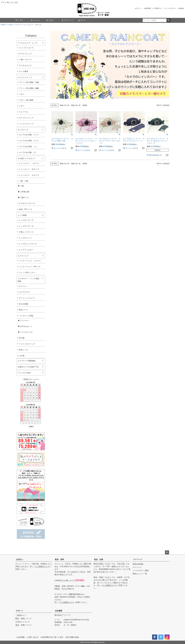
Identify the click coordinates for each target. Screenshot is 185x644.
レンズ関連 (22, 215)
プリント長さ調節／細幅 (29, 88)
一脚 (22, 186)
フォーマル (24, 112)
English (181, 8)
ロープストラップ (26, 118)
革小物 (22, 338)
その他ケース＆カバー (15, 25)
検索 (168, 20)
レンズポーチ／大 (26, 226)
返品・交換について (24, 625)
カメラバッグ (23, 256)
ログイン (139, 8)
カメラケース (23, 130)
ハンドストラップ (26, 124)
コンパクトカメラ (26, 48)
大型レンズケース (26, 232)
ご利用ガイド (158, 8)
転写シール (24, 350)
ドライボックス (26, 332)
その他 (22, 356)
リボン (22, 94)
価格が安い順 (64, 105)
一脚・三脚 (24, 181)
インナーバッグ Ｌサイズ (30, 261)
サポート (20, 611)
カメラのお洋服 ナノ (28, 152)
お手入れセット (26, 326)
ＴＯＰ (19, 20)
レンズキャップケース (28, 244)
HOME (3, 25)
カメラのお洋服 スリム (29, 141)
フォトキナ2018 (24, 373)
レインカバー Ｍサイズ (29, 169)
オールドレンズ (25, 54)
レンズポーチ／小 (26, 220)
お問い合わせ (33, 637)
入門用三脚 (25, 192)
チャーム (23, 286)
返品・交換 (99, 559)
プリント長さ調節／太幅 (29, 82)
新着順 (85, 105)
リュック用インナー (27, 272)
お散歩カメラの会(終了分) (28, 367)
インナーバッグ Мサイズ (30, 267)
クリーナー (25, 321)
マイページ (67, 20)
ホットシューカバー (27, 298)
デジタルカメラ (25, 65)
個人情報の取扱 (73, 637)
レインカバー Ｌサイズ (29, 163)
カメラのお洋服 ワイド (29, 135)
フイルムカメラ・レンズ (27, 43)
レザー (22, 106)
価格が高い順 (76, 105)
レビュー (36, 20)
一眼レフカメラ (25, 60)
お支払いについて (23, 622)
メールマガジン (171, 8)
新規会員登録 (138, 564)
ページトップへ (167, 552)
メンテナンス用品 (26, 316)
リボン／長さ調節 (26, 100)
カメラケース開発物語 (27, 361)
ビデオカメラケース (27, 203)
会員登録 (148, 8)
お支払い (20, 559)
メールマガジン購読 (141, 570)
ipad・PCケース (26, 209)
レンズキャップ (25, 238)
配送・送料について (24, 619)
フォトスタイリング (27, 344)
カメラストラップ (25, 77)
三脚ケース (25, 198)
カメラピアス (24, 292)
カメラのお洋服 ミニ (28, 146)
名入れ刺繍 (24, 304)
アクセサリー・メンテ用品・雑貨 (29, 280)
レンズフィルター (26, 250)
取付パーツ (24, 310)
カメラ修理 (24, 71)
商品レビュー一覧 (140, 574)
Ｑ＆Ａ (50, 20)
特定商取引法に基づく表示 (52, 637)
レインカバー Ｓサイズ (29, 175)
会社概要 (59, 611)
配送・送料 (59, 559)
